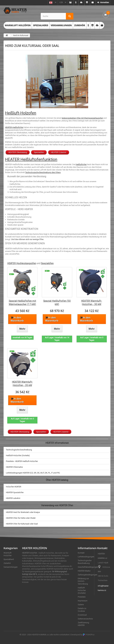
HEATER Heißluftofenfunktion (31, 159)
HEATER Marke (84, 571)
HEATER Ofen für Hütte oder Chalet (21, 518)
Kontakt (81, 553)
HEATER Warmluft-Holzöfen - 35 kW (22, 383)
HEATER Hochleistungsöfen (22, 263)
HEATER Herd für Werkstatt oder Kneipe (23, 512)
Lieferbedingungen (86, 557)
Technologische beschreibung (19, 450)
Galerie (81, 605)
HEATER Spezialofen (15, 492)
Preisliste (82, 597)
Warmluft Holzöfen (18, 25)
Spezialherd (41, 25)
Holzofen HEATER (14, 487)
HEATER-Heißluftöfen (14, 127)
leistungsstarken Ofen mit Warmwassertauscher (82, 118)
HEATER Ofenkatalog (18, 152)
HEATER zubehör (13, 498)
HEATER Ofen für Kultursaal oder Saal (22, 524)
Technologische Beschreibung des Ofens (43, 172)
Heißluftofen (81, 164)
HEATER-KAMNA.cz (40, 635)
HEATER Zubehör (59, 152)
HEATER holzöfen (30, 553)
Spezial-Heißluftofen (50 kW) (57, 302)
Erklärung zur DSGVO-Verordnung (83, 581)
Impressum (83, 601)
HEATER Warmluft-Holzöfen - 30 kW (92, 302)
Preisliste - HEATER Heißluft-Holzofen (22, 461)
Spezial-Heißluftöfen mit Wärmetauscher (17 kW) (22, 302)
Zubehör (80, 25)
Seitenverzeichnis (85, 619)
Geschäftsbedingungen (88, 567)
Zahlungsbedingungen (88, 575)
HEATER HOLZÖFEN (35, 548)
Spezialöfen (39, 152)
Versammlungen (61, 25)
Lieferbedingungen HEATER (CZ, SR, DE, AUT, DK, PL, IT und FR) (33, 473)
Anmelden (104, 2)
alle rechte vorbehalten (60, 635)
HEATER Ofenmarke (14, 467)
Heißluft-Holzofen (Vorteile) (18, 455)
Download (82, 615)
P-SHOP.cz (89, 635)
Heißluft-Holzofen (21, 113)
